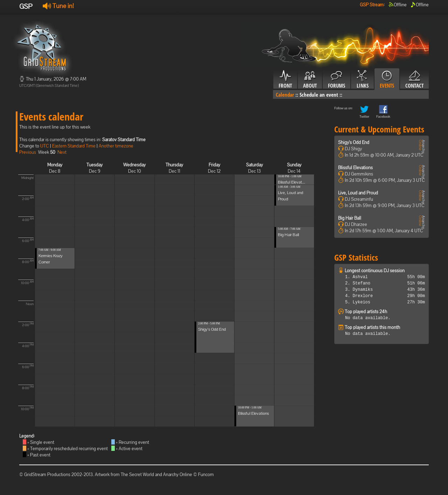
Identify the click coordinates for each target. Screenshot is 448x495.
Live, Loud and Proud (358, 193)
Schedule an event (319, 95)
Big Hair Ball (288, 235)
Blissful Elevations (253, 413)
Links (362, 80)
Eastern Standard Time (74, 146)
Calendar (285, 95)
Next (62, 152)
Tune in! (58, 6)
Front (285, 80)
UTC (45, 146)
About (310, 80)
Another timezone (116, 146)
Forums (337, 80)
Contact (414, 80)
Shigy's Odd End (212, 329)
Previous (28, 152)
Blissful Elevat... (292, 182)
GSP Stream (372, 5)
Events (387, 80)
